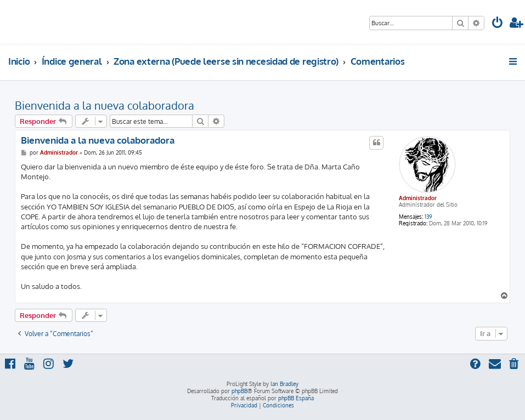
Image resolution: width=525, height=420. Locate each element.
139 (428, 217)
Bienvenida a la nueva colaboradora (105, 105)
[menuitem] (498, 24)
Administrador (418, 198)
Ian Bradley (284, 384)
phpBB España (296, 398)
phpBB (239, 391)
